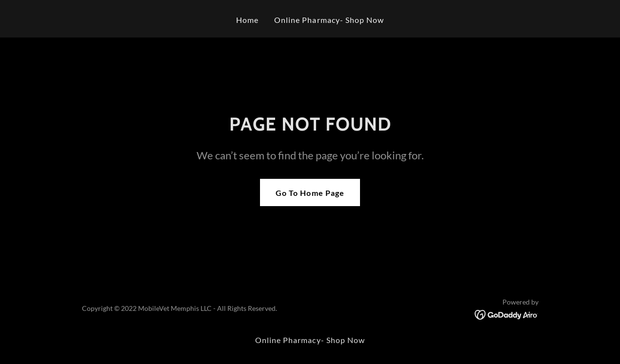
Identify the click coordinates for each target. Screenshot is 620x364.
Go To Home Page (310, 193)
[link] (507, 314)
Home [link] (247, 20)
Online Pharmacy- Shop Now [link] (329, 20)
